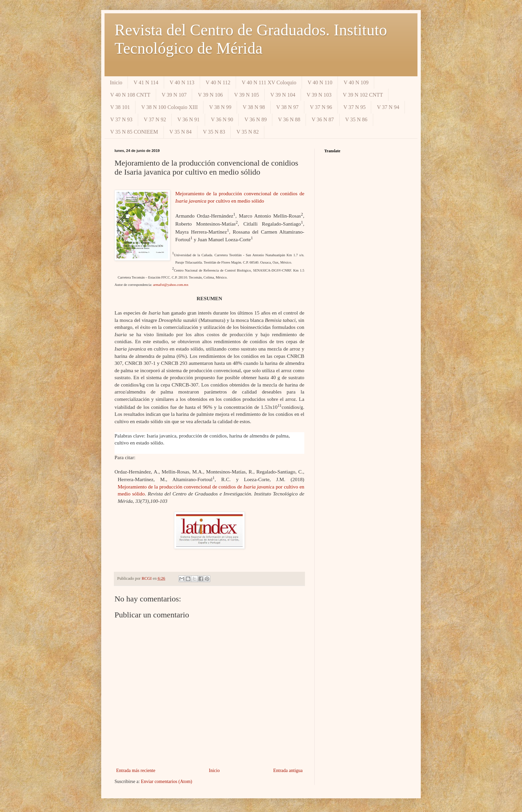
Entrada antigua (288, 771)
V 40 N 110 (320, 82)
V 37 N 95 (355, 107)
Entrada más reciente (136, 771)
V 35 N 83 (214, 132)
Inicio (116, 82)
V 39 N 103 (319, 95)
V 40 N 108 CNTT (130, 95)
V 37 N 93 (121, 119)
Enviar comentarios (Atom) (166, 782)
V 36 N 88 (289, 119)
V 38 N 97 (287, 107)
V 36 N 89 (256, 119)
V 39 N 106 (210, 95)
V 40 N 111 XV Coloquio (269, 82)
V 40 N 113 (182, 82)
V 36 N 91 (189, 119)
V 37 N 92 (155, 119)
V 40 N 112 (218, 82)
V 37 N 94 (388, 107)
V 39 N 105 (247, 95)
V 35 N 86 (356, 119)
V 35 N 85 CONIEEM (134, 132)
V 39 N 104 (283, 95)
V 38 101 (120, 107)
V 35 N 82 (248, 132)
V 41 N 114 (146, 82)
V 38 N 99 (220, 107)
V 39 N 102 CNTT (363, 95)
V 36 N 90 (222, 119)
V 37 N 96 (321, 107)
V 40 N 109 (356, 82)
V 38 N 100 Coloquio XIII (169, 107)
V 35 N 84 (181, 132)
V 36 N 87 (323, 119)
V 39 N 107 (174, 95)
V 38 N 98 (254, 107)
